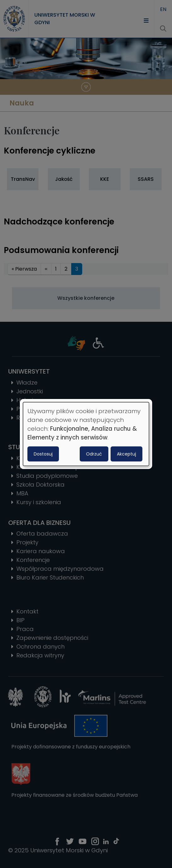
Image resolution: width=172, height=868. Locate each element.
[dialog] (86, 434)
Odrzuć (94, 454)
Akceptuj (126, 454)
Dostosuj (43, 454)
